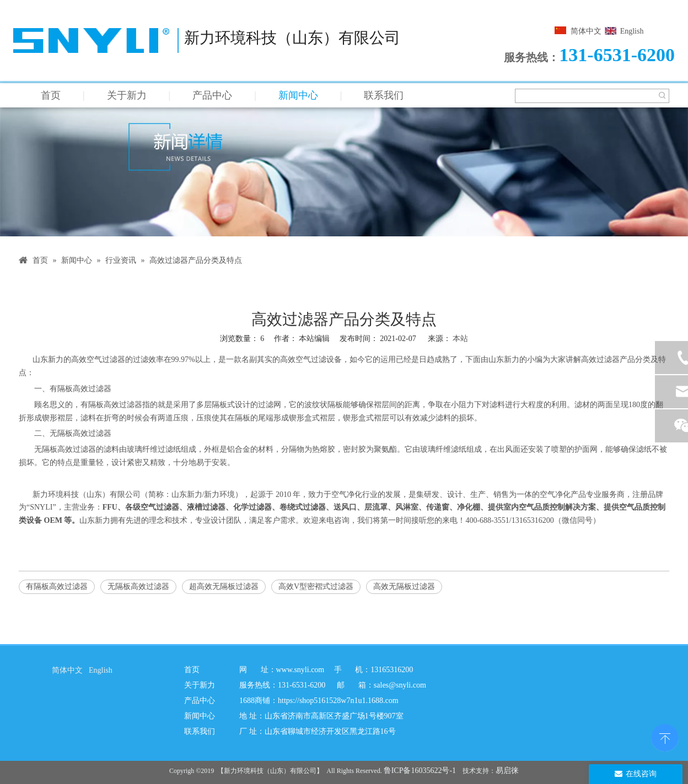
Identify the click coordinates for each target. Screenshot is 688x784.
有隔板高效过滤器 (57, 586)
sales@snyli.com (400, 685)
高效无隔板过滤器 (404, 586)
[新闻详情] (344, 172)
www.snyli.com (300, 670)
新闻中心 (298, 95)
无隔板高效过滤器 (138, 586)
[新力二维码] (482, 707)
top (665, 737)
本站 (460, 339)
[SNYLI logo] (42, 691)
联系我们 (384, 95)
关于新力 (127, 95)
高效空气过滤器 (98, 359)
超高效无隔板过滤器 (224, 586)
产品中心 (212, 95)
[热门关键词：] (662, 96)
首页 (51, 95)
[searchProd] (585, 96)
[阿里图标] (39, 709)
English (632, 31)
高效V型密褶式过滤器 (316, 586)
